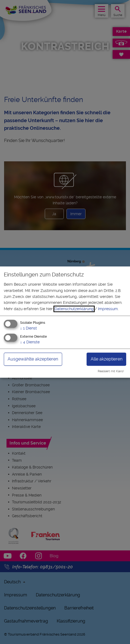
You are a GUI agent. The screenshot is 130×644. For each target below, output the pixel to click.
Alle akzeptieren (107, 359)
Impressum (108, 309)
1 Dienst (28, 328)
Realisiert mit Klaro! (111, 371)
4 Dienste (30, 342)
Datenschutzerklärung (74, 309)
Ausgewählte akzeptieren (33, 359)
